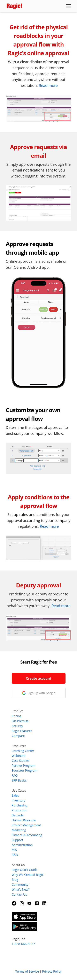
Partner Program (24, 765)
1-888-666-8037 (23, 944)
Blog (15, 880)
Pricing (17, 716)
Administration (22, 845)
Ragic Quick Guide (25, 870)
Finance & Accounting (27, 835)
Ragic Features (22, 731)
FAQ (15, 775)
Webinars (18, 756)
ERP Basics (19, 780)
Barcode (18, 815)
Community (20, 884)
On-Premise (20, 721)
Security (17, 726)
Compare (18, 736)
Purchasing (20, 805)
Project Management (26, 825)
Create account (39, 678)
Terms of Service (27, 971)
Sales (15, 795)
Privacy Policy (52, 971)
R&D (15, 855)
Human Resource (24, 820)
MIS (14, 850)
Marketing (19, 830)
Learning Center (23, 751)
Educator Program (25, 770)
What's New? (21, 889)
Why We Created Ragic (28, 875)
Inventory (18, 800)
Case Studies (21, 761)
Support (17, 840)
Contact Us (19, 894)
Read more (48, 85)
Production (20, 810)
